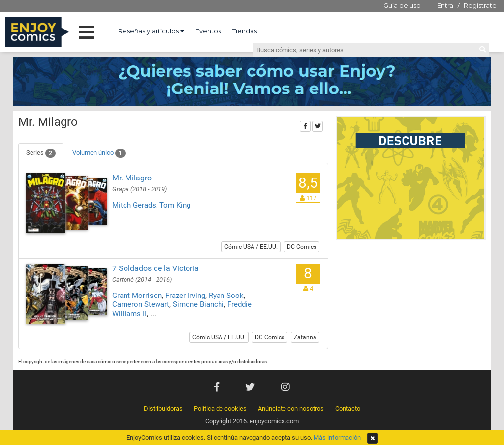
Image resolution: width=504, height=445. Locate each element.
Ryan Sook (226, 296)
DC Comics (302, 247)
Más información (337, 437)
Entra (445, 5)
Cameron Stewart (141, 304)
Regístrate (480, 5)
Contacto (348, 408)
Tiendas (245, 31)
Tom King (175, 205)
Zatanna (305, 337)
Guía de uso (402, 5)
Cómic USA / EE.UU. (251, 247)
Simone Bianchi (198, 304)
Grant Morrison (137, 296)
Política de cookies (220, 408)
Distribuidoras (163, 408)
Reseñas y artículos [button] (151, 31)
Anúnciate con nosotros (291, 408)
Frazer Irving (185, 296)
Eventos (208, 31)
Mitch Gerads (134, 205)
